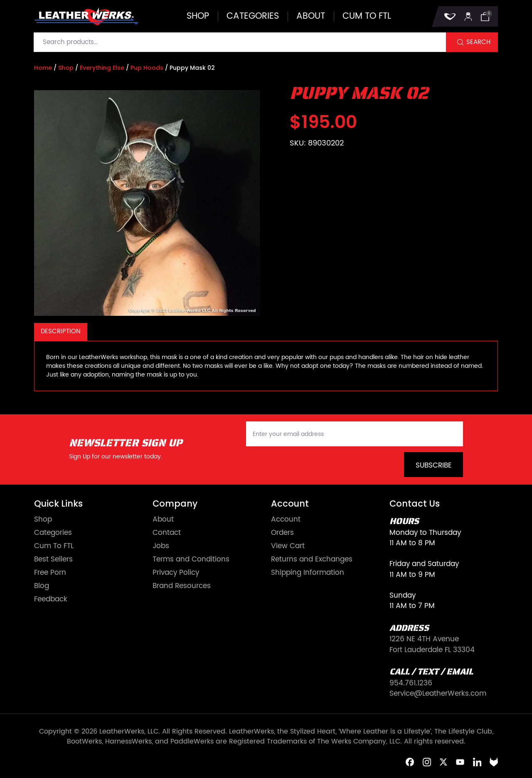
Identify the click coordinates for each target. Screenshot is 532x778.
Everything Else (102, 68)
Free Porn (50, 573)
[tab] (61, 332)
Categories (253, 16)
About (311, 16)
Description (60, 331)
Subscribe (434, 465)
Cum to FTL (367, 16)
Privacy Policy (176, 573)
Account (286, 520)
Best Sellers (53, 560)
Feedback (51, 600)
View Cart (288, 546)
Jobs (161, 546)
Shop (198, 16)
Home (43, 68)
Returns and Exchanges (312, 560)
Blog (42, 586)
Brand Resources (182, 586)
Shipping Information (308, 573)
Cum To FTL (54, 546)
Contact (167, 533)
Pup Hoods (147, 68)
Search (478, 42)
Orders (282, 533)
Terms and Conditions (191, 560)
